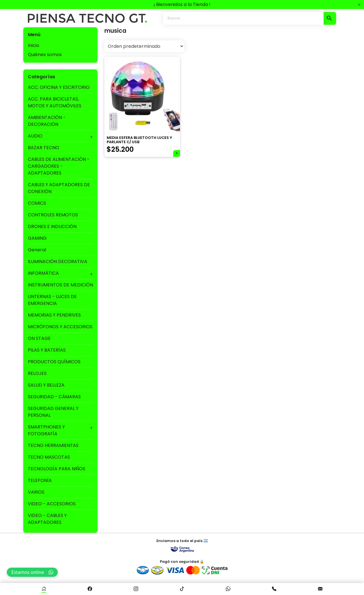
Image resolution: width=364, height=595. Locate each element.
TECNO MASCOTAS (49, 457)
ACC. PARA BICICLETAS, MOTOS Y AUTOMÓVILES (55, 102)
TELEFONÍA (40, 480)
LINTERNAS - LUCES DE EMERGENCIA (52, 300)
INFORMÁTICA (43, 273)
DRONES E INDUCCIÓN (52, 226)
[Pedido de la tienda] (144, 46)
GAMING (37, 238)
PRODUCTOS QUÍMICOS (54, 362)
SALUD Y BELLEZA (46, 385)
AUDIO (35, 136)
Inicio (34, 45)
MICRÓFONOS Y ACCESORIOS (60, 327)
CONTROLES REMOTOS (53, 215)
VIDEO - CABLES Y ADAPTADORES (47, 519)
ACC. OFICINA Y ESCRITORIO (59, 87)
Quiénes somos (45, 55)
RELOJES (37, 373)
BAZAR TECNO (44, 148)
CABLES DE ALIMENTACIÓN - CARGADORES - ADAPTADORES (59, 166)
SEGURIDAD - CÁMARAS (54, 397)
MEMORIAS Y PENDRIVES (54, 315)
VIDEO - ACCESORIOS (52, 504)
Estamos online (32, 572)
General (37, 250)
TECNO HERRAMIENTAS (53, 445)
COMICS (37, 203)
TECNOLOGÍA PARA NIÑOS (57, 469)
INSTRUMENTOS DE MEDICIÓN (60, 285)
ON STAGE (39, 338)
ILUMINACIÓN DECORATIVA (58, 261)
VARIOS (36, 492)
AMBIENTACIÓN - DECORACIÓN (47, 121)
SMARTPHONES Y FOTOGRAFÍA (46, 430)
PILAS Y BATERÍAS (47, 350)
